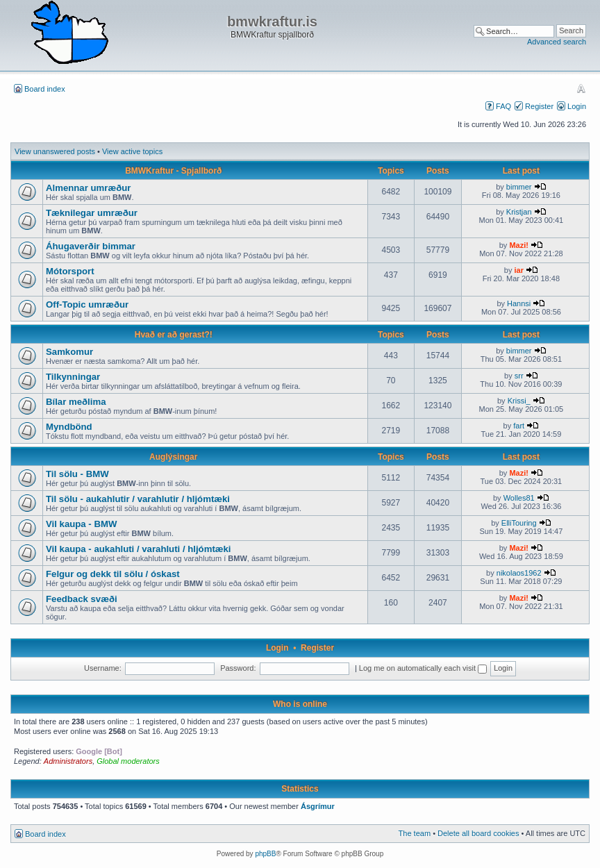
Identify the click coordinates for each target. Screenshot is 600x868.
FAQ (503, 106)
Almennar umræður (88, 188)
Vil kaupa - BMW (81, 524)
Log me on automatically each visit (423, 668)
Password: (238, 668)
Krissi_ (519, 401)
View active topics (132, 151)
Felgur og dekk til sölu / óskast (113, 574)
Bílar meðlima (76, 402)
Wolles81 (519, 498)
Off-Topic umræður (87, 304)
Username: (103, 668)
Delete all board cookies (478, 833)
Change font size (581, 88)
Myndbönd (69, 427)
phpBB (265, 854)
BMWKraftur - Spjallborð (173, 171)
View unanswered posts (55, 151)
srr (519, 376)
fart (519, 426)
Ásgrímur (318, 806)
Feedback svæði (82, 599)
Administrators (68, 761)
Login (577, 106)
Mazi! (519, 245)
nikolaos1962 (519, 573)
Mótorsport (70, 271)
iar (518, 270)
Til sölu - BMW (77, 474)
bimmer (519, 187)
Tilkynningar (73, 377)
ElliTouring (519, 523)
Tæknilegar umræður (92, 213)
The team (415, 833)
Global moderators (128, 761)
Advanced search (557, 42)
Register (539, 106)
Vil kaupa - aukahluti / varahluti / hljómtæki (139, 549)
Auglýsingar (173, 457)
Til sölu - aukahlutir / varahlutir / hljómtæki (138, 499)
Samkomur (69, 352)
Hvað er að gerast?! (174, 335)
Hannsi (519, 303)
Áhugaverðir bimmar (91, 246)
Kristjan (519, 212)
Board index (45, 89)
